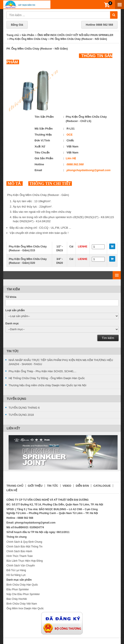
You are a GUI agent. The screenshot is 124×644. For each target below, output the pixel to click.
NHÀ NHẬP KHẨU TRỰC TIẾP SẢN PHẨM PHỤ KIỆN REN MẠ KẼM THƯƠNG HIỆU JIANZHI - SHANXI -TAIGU (61, 362)
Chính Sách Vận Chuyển (21, 566)
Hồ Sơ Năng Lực (16, 575)
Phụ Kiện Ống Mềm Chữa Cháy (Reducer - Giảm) (38, 195)
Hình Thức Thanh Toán (20, 556)
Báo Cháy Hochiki (17, 599)
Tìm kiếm (108, 338)
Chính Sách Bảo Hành (19, 551)
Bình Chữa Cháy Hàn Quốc (22, 585)
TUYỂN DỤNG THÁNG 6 (24, 408)
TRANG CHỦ (15, 486)
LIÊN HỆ (12, 490)
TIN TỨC (53, 486)
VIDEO (67, 486)
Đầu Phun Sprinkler (18, 589)
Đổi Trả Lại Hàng (16, 570)
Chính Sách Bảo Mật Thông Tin (24, 547)
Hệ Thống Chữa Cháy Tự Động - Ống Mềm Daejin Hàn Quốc (47, 378)
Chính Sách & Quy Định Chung (24, 542)
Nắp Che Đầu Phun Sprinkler (23, 594)
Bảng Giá (17, 25)
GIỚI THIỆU (35, 486)
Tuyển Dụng (16, 399)
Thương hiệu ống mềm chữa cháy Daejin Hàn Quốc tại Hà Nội (47, 385)
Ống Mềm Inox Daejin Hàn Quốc (25, 608)
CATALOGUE (102, 486)
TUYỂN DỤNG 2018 (21, 415)
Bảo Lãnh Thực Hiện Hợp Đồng (25, 561)
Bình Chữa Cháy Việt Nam (22, 604)
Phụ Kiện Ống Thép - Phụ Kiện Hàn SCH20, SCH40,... (42, 371)
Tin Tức (13, 351)
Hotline (99, 25)
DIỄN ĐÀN (82, 486)
